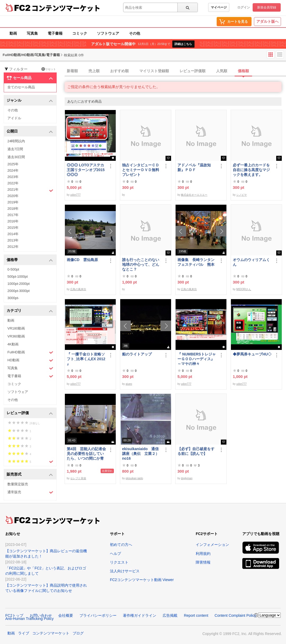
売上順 (94, 71)
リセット (49, 69)
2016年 (13, 221)
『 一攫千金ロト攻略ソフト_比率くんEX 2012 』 (86, 359)
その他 (135, 33)
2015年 (13, 228)
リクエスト (119, 562)
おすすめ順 (119, 71)
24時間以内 (16, 141)
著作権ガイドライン (140, 615)
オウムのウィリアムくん (251, 262)
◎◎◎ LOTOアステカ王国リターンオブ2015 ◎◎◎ (86, 170)
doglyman (187, 478)
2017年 (13, 215)
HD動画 (30, 360)
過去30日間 (16, 157)
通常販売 (30, 492)
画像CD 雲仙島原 (82, 260)
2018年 (13, 209)
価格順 (243, 71)
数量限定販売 (18, 484)
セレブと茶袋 (78, 478)
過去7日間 (15, 149)
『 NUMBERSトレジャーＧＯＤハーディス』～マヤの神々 (197, 359)
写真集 (32, 33)
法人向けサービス (125, 571)
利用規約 (203, 554)
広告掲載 (170, 615)
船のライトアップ (137, 354)
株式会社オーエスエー (194, 195)
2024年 (13, 170)
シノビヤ (242, 195)
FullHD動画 (30, 352)
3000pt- (13, 298)
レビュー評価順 (193, 71)
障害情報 (203, 562)
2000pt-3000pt (19, 291)
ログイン (244, 7)
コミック (80, 33)
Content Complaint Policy (235, 615)
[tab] (175, 71)
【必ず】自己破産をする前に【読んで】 (196, 451)
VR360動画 (16, 336)
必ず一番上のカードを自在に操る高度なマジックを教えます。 (251, 170)
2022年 (13, 183)
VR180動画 (16, 328)
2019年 (13, 202)
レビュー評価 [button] (30, 413)
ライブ (24, 633)
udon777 (75, 195)
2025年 (13, 164)
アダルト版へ (267, 21)
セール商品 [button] (30, 78)
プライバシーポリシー (98, 615)
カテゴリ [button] (30, 311)
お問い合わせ (41, 615)
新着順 (72, 71)
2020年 (13, 196)
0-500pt (13, 269)
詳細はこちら (183, 44)
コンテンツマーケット (66, 8)
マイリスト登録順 (154, 71)
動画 (13, 33)
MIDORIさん (244, 289)
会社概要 (66, 615)
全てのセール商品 (21, 87)
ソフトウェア (108, 33)
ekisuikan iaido (134, 478)
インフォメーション (212, 545)
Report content (196, 615)
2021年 (30, 190)
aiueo (129, 384)
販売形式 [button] (30, 475)
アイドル (14, 118)
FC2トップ (14, 615)
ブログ (78, 633)
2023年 (13, 177)
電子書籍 (55, 33)
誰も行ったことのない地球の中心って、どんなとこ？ (141, 264)
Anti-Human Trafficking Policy (30, 619)
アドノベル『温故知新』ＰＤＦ (194, 167)
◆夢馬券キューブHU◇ (252, 354)
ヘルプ (115, 554)
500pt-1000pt (18, 277)
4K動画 (13, 344)
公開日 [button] (30, 132)
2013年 (13, 240)
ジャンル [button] (30, 101)
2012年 (13, 247)
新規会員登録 (267, 7)
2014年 (13, 234)
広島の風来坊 (78, 289)
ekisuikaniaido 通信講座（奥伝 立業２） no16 (141, 454)
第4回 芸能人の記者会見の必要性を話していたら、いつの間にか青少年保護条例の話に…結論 (86, 454)
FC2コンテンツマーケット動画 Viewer (142, 580)
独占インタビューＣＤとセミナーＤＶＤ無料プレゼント (141, 170)
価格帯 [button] (30, 260)
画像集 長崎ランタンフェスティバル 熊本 (196, 262)
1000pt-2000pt (19, 284)
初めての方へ (121, 545)
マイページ (219, 7)
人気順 (222, 71)
